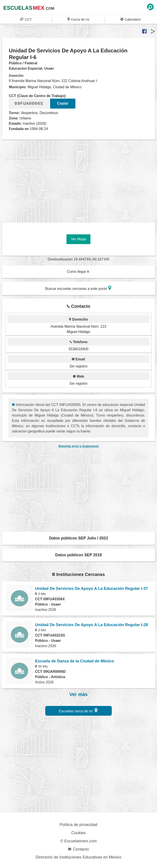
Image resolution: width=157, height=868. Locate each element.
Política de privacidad (78, 825)
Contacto (78, 849)
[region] (79, 182)
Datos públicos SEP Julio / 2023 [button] (78, 538)
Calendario (131, 19)
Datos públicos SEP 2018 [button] (78, 555)
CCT (26, 19)
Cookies (78, 833)
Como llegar (78, 272)
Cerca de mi (78, 19)
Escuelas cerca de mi (78, 710)
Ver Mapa (78, 239)
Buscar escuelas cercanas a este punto (78, 288)
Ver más (79, 694)
